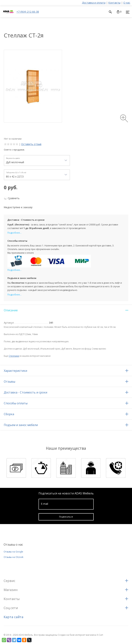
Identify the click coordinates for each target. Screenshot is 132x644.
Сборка (9, 414)
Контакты (114, 3)
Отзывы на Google (13, 552)
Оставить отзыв (31, 144)
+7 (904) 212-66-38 (28, 12)
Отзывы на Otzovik (13, 557)
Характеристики (15, 371)
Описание (11, 310)
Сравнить (14, 198)
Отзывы (9, 382)
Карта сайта (13, 617)
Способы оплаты (16, 403)
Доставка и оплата (94, 3)
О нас (127, 3)
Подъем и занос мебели (21, 425)
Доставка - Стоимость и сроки (25, 392)
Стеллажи (14, 356)
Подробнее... (14, 233)
